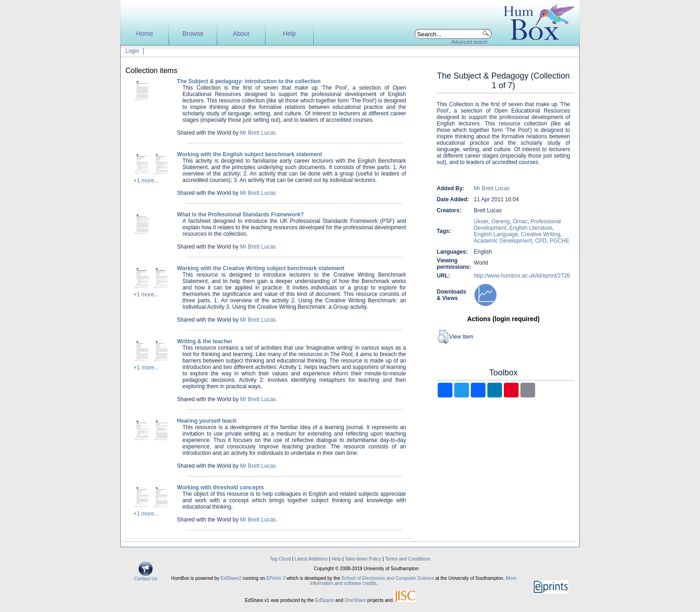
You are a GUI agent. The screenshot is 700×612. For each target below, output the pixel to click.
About (241, 34)
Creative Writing (540, 234)
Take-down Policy (363, 559)
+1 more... (146, 181)
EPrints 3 (276, 578)
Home (145, 34)
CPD (541, 241)
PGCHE (560, 241)
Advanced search (470, 42)
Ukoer (481, 221)
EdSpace (325, 600)
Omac (520, 221)
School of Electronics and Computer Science (388, 578)
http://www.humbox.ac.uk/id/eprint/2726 (522, 276)
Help (289, 34)
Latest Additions (311, 559)
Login (132, 51)
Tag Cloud (280, 559)
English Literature (531, 228)
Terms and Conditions (408, 559)
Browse (193, 34)
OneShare (355, 600)
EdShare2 (231, 578)
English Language (496, 234)
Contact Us (146, 577)
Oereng (501, 221)
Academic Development (503, 241)
